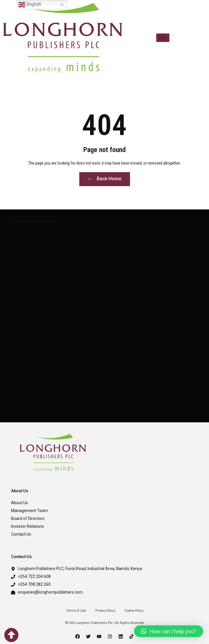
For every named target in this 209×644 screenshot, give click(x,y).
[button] (169, 631)
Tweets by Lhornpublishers (33, 220)
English (30, 5)
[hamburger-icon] (163, 38)
